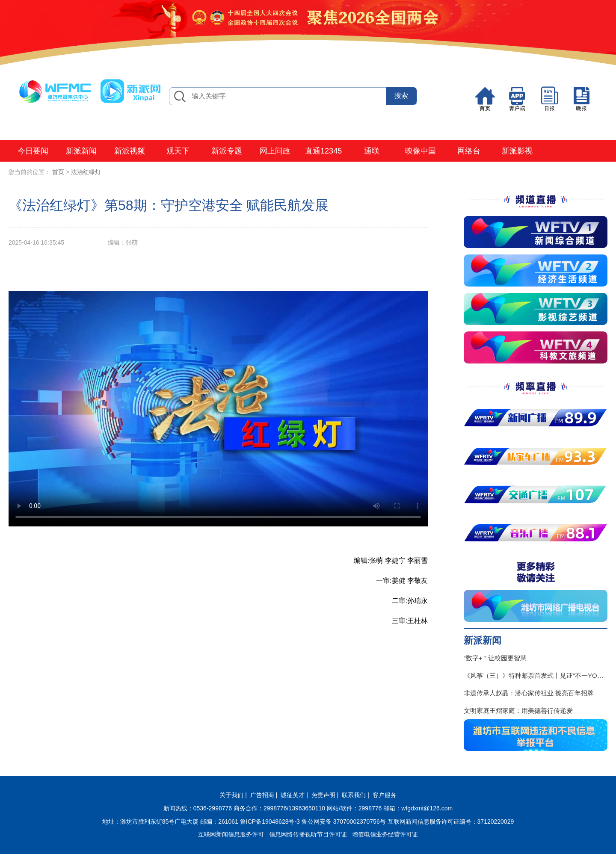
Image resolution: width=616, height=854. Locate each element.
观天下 (178, 151)
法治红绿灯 (86, 172)
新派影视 (517, 151)
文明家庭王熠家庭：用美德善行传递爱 (518, 711)
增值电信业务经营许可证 (385, 834)
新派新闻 (81, 151)
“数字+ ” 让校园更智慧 (495, 658)
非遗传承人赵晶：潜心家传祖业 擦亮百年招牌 (529, 693)
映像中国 (421, 151)
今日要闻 (33, 151)
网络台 (469, 151)
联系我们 (354, 795)
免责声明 (323, 795)
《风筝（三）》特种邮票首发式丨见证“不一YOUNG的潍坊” (536, 675)
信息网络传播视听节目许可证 (308, 834)
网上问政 (275, 151)
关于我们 (231, 795)
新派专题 (227, 151)
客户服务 (385, 795)
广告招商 (262, 795)
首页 (58, 172)
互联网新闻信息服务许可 (231, 834)
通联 (372, 151)
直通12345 (323, 151)
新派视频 (130, 151)
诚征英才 (293, 795)
